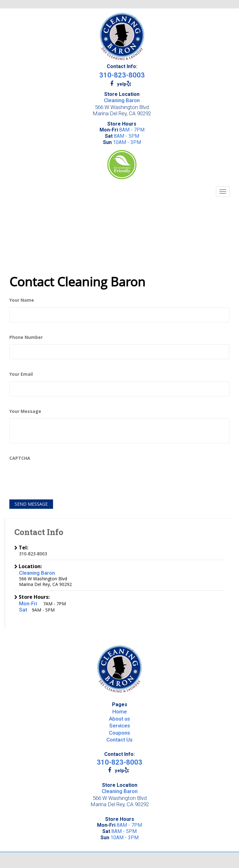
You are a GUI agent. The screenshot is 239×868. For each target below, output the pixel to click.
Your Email (21, 374)
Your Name (22, 300)
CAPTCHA (20, 458)
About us (119, 719)
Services (120, 726)
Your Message (25, 411)
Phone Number (26, 337)
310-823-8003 (122, 75)
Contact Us (119, 740)
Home (120, 712)
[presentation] (57, 477)
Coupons (119, 733)
